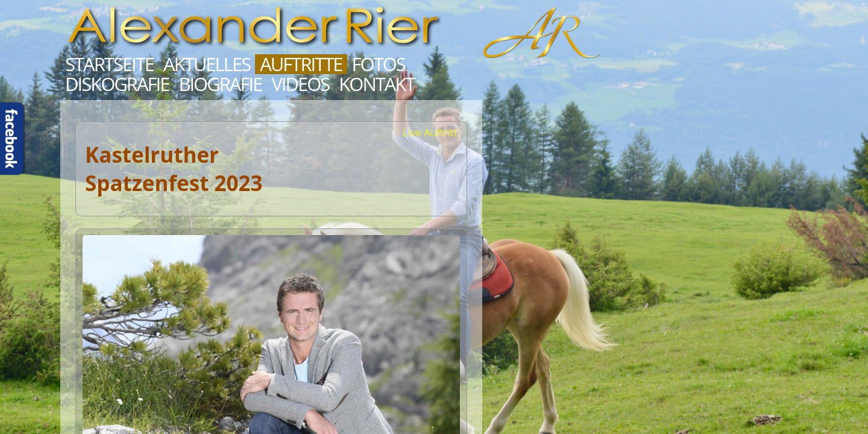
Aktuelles (207, 64)
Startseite (109, 64)
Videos (300, 84)
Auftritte (301, 64)
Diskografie (117, 84)
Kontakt (376, 84)
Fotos (379, 64)
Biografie (220, 84)
